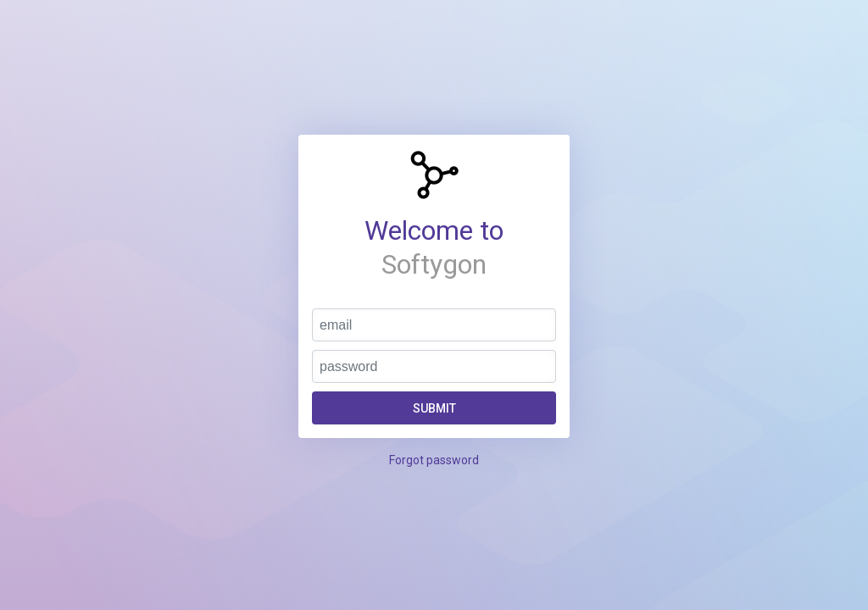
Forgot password (434, 460)
